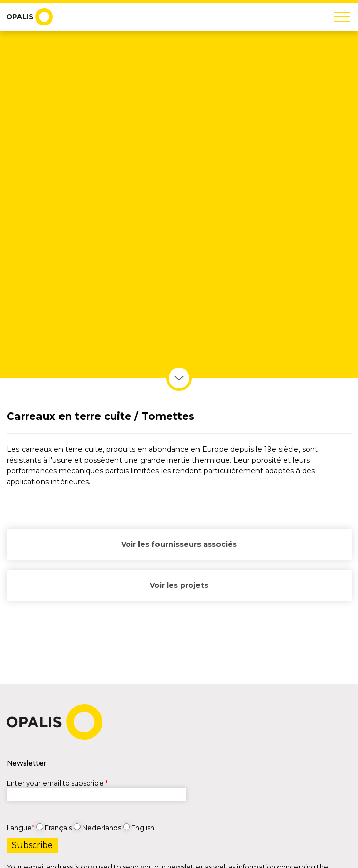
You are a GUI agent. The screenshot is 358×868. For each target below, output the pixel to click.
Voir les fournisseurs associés (179, 543)
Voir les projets (179, 584)
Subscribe (32, 845)
